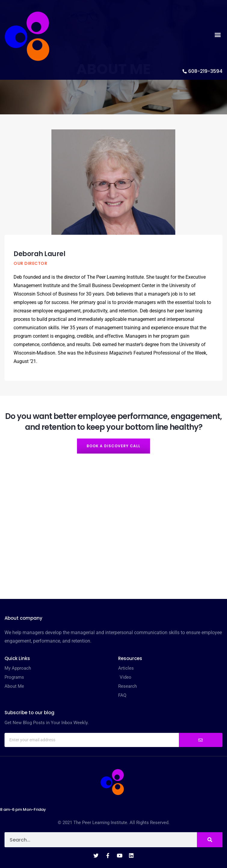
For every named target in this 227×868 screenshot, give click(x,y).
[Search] (210, 840)
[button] (218, 35)
